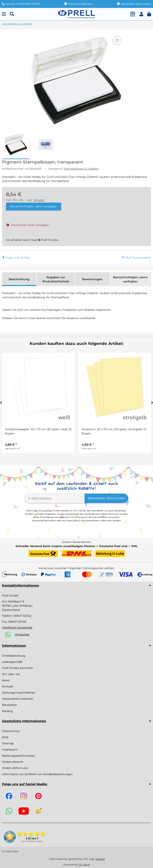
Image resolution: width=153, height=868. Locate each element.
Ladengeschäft (12, 662)
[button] (141, 14)
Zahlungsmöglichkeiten (19, 693)
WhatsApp (22, 634)
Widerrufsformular (15, 768)
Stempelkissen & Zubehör (81, 169)
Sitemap (8, 743)
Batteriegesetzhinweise (18, 756)
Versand (39, 200)
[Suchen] (12, 14)
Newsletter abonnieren (106, 498)
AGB (5, 737)
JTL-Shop (84, 865)
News (6, 680)
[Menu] (4, 14)
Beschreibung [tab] (19, 279)
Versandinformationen (18, 699)
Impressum (10, 750)
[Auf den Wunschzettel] (117, 40)
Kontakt (8, 686)
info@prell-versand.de (17, 627)
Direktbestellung (14, 656)
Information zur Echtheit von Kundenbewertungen (37, 774)
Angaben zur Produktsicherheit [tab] (56, 279)
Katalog (7, 711)
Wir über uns (11, 674)
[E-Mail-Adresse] (55, 498)
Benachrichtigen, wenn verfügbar (34, 206)
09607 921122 (22, 616)
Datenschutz (11, 731)
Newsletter (10, 705)
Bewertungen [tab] (92, 279)
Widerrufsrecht (13, 762)
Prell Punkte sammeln (18, 668)
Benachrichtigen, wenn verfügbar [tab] (130, 279)
